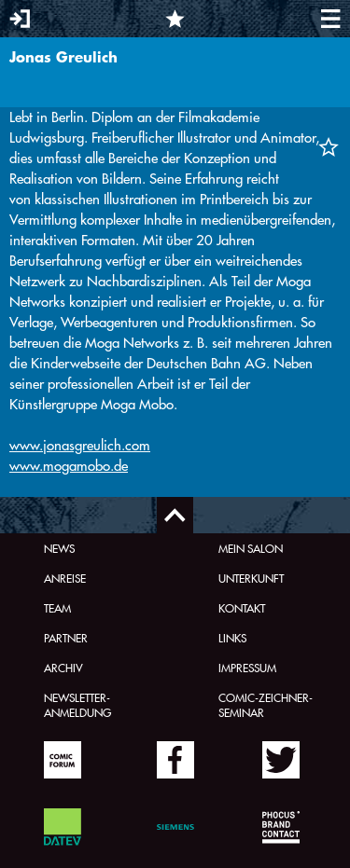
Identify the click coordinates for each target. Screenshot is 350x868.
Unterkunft (251, 578)
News (59, 548)
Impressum (247, 668)
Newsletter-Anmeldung (77, 705)
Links (232, 638)
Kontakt (242, 608)
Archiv (63, 668)
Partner (66, 638)
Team (57, 608)
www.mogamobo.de (69, 466)
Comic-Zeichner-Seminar (266, 705)
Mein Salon (251, 548)
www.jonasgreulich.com (80, 445)
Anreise (65, 578)
